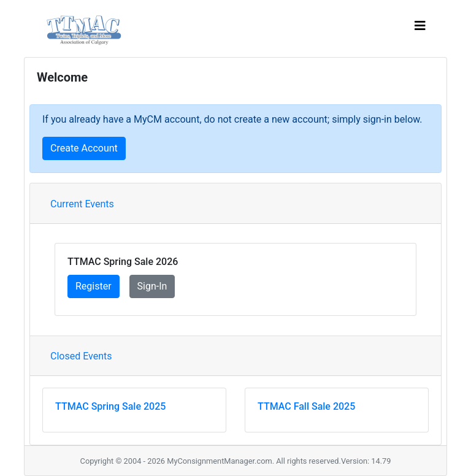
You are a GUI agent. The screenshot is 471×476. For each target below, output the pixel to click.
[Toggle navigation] (420, 29)
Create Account (84, 148)
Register (94, 286)
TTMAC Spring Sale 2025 (110, 406)
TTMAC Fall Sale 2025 (306, 406)
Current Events (82, 204)
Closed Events (81, 356)
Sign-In (152, 286)
